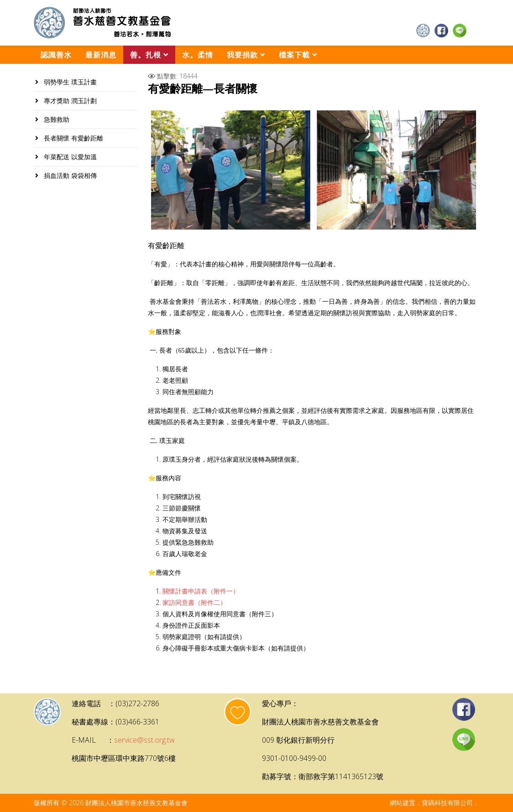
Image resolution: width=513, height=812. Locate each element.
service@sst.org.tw (144, 740)
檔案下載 (294, 55)
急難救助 (56, 119)
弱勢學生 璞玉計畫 (69, 82)
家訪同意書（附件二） (194, 603)
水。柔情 (198, 55)
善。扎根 (146, 55)
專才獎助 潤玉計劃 (69, 101)
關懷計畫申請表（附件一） (201, 591)
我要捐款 (242, 55)
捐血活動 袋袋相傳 (69, 175)
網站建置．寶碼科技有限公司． (434, 803)
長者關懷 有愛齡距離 (73, 138)
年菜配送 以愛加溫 (69, 157)
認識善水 (56, 55)
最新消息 (101, 55)
